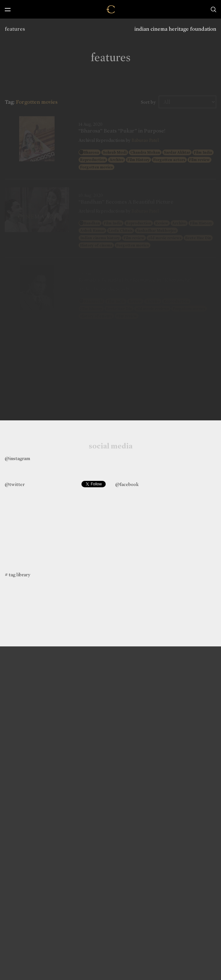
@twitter (15, 484)
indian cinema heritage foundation (175, 29)
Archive (117, 160)
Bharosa (91, 152)
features (15, 29)
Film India (203, 152)
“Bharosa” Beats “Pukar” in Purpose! (122, 131)
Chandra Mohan (145, 152)
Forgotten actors (169, 160)
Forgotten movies (96, 167)
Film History (138, 160)
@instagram (17, 458)
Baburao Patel (145, 140)
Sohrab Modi (115, 152)
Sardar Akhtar (177, 152)
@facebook (127, 484)
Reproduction (93, 160)
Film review (199, 160)
